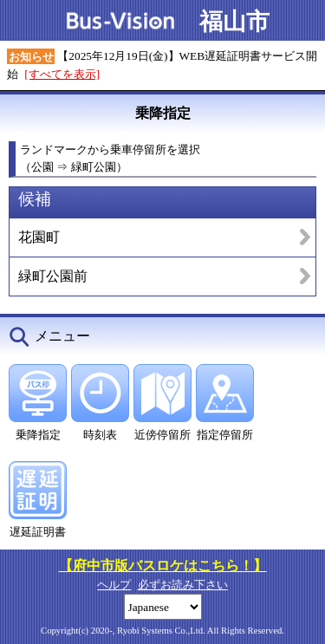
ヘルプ (114, 585)
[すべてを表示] (62, 74)
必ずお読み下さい (183, 585)
